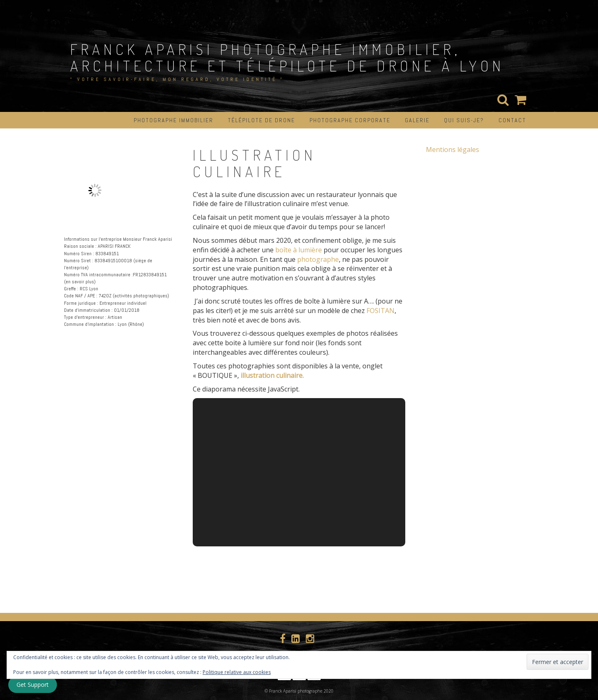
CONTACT (512, 120)
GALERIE (417, 120)
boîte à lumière (299, 250)
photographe (318, 259)
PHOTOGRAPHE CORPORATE (350, 120)
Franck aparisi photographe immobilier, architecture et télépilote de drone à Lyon (287, 57)
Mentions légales (453, 149)
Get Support (33, 685)
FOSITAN (381, 311)
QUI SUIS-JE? (464, 120)
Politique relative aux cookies (237, 672)
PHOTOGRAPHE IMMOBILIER (174, 120)
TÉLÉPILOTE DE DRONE (261, 120)
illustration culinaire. (272, 375)
